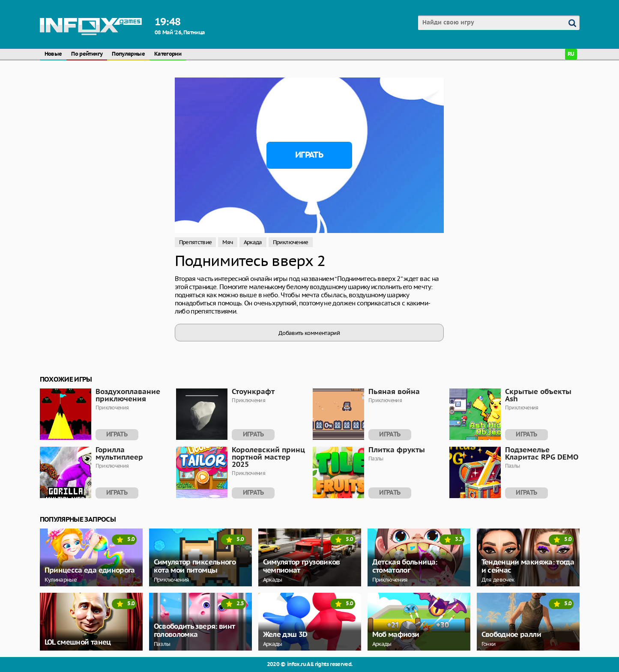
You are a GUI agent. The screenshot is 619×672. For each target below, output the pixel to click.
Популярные (128, 54)
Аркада (253, 242)
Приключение (291, 242)
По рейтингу (87, 54)
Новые (53, 54)
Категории (168, 54)
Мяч (227, 242)
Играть (309, 155)
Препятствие (196, 242)
